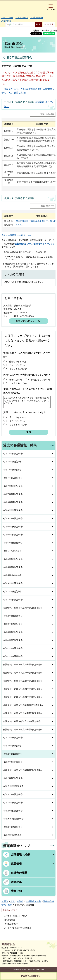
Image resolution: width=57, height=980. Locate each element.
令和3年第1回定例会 (13, 803)
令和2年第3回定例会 (13, 778)
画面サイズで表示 (47, 114)
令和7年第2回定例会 (13, 486)
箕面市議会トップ (17, 846)
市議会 (20, 901)
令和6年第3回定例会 (13, 527)
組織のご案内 (7, 18)
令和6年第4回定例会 (13, 510)
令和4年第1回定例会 (13, 738)
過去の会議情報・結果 (20, 445)
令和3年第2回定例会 (13, 794)
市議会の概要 (19, 873)
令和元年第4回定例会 (13, 786)
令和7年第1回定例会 (13, 494)
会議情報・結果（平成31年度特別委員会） (24, 705)
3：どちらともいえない (17, 369)
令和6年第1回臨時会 (13, 543)
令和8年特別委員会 (12, 462)
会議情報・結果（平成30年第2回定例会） (23, 608)
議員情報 (16, 864)
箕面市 (5, 901)
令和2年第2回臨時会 (13, 762)
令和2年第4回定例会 (13, 827)
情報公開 (16, 891)
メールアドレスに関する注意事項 (18, 928)
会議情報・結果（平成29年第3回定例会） (23, 681)
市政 (12, 901)
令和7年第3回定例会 (13, 478)
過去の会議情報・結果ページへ (16, 235)
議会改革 (16, 882)
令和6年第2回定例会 (13, 535)
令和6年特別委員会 (12, 551)
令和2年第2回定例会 (13, 811)
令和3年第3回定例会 (13, 632)
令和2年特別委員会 (12, 835)
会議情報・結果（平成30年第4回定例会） (23, 730)
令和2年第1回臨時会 (13, 754)
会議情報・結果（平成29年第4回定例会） (23, 673)
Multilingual (6, 21)
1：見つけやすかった (16, 417)
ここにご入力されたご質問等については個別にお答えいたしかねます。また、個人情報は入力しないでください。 (27, 402)
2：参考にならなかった (39, 380)
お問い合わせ (37, 18)
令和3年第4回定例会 (13, 624)
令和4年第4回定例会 (13, 600)
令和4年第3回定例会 (13, 640)
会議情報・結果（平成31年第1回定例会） (23, 713)
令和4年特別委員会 (12, 591)
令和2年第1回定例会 (13, 616)
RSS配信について (11, 924)
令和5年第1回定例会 (13, 518)
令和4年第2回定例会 (13, 648)
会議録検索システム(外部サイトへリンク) (34, 244)
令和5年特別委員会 (12, 575)
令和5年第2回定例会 (13, 559)
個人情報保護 (9, 920)
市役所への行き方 (10, 910)
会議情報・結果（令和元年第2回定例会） (23, 721)
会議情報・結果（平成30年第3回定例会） (23, 664)
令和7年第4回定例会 (13, 454)
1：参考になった (14, 380)
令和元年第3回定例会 (13, 819)
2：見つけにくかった (16, 421)
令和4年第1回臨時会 (13, 656)
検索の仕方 (49, 24)
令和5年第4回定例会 (13, 567)
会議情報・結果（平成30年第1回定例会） (23, 770)
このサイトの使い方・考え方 (16, 916)
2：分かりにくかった (16, 365)
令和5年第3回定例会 (13, 583)
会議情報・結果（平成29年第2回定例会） (23, 689)
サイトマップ (22, 18)
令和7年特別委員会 (12, 470)
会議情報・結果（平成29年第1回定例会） (23, 697)
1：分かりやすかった (16, 362)
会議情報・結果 (20, 854)
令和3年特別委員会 (12, 746)
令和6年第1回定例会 (13, 502)
